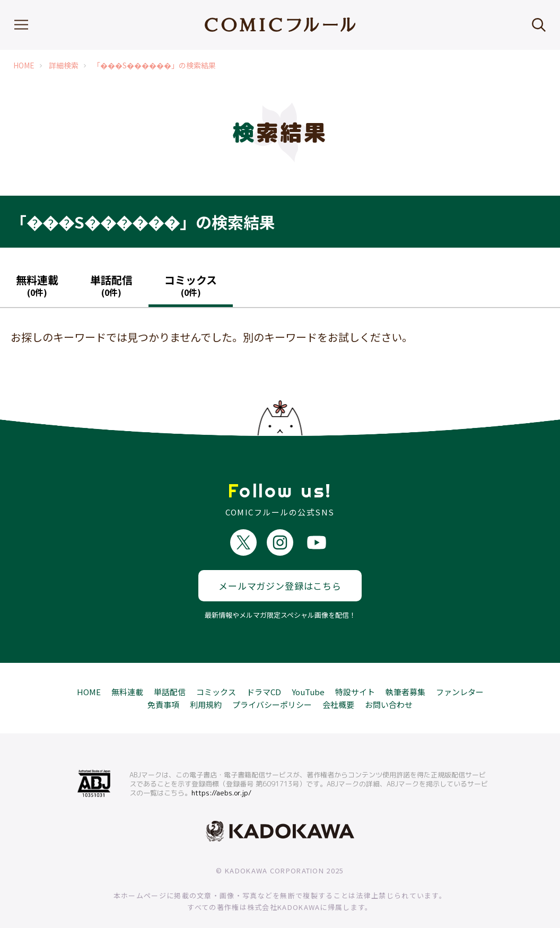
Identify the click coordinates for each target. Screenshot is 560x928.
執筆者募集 (405, 675)
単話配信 (170, 675)
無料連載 (127, 675)
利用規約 (206, 688)
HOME (24, 65)
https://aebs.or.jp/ (221, 776)
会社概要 (338, 688)
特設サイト (355, 675)
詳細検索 (64, 65)
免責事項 (163, 688)
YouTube (308, 675)
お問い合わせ (389, 688)
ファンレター (460, 675)
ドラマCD (264, 675)
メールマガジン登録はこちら (280, 569)
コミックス (216, 675)
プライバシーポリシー (272, 688)
